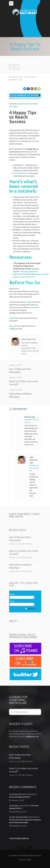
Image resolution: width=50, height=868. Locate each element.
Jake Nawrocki (17, 77)
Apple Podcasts (24, 104)
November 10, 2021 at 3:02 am (34, 468)
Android (34, 104)
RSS (11, 106)
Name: (12, 594)
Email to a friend (39, 90)
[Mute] (32, 95)
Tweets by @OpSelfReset (19, 838)
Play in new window (24, 99)
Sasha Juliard (26, 860)
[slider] (22, 95)
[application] (25, 95)
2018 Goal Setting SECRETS (20, 797)
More (15, 106)
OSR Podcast (31, 77)
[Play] (11, 95)
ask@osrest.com (32, 737)
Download (36, 99)
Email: (12, 601)
